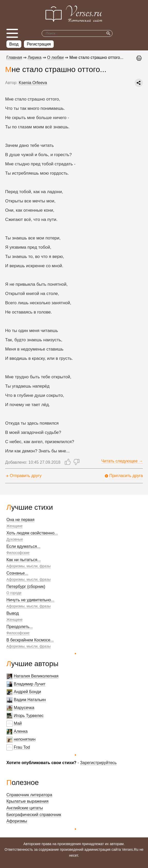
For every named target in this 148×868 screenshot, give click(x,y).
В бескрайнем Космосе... (30, 640)
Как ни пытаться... (24, 560)
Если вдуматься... (23, 546)
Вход (14, 44)
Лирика (35, 57)
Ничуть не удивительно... (30, 600)
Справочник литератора (29, 795)
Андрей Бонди (27, 692)
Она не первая (20, 520)
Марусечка (24, 708)
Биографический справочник (34, 815)
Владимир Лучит (30, 684)
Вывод (13, 613)
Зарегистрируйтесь (98, 763)
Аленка (21, 731)
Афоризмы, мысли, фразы (29, 566)
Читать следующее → (122, 461)
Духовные (15, 539)
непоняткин (25, 739)
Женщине (15, 526)
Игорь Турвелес (29, 716)
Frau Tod (22, 747)
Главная (14, 57)
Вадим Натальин (30, 700)
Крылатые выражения (27, 801)
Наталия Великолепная (36, 676)
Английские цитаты (25, 808)
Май (18, 723)
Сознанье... (17, 573)
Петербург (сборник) (26, 587)
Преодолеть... (20, 627)
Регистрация (39, 44)
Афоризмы (17, 821)
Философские (18, 553)
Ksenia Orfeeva (33, 83)
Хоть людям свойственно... (32, 533)
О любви (55, 57)
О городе (14, 593)
